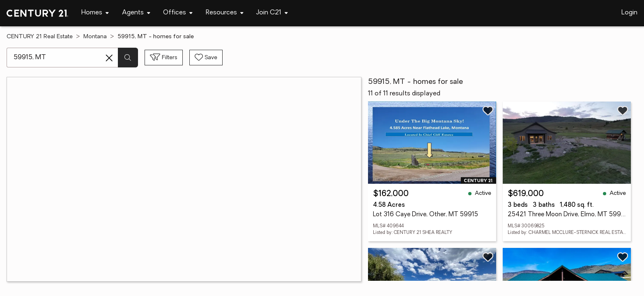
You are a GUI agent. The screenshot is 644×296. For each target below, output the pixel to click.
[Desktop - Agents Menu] (136, 13)
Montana (95, 37)
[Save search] (206, 58)
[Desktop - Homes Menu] (95, 13)
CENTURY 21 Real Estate (40, 37)
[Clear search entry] (109, 58)
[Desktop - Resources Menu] (225, 13)
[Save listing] (488, 111)
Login (629, 13)
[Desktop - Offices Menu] (178, 13)
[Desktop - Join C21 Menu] (272, 13)
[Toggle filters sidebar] (164, 58)
